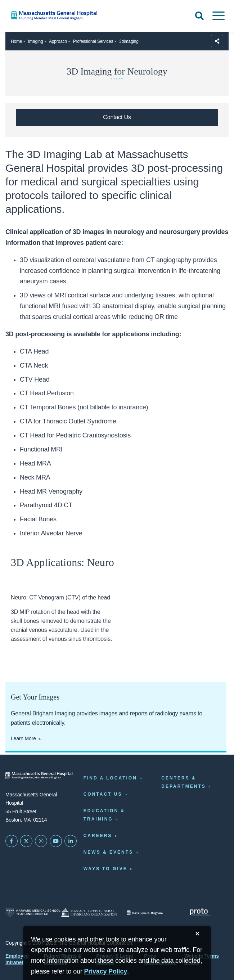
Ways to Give (105, 869)
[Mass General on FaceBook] (12, 841)
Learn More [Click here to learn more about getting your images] (23, 738)
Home (16, 41)
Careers (98, 836)
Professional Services (93, 41)
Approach (58, 41)
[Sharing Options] (217, 41)
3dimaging (129, 41)
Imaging (35, 41)
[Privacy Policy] (105, 972)
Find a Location (110, 778)
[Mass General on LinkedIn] (71, 841)
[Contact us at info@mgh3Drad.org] (117, 117)
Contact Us (103, 794)
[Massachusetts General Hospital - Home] (39, 775)
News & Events (108, 852)
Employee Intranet (17, 959)
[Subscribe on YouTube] (56, 841)
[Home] (49, 15)
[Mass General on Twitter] (26, 841)
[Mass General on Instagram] (41, 841)
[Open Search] (199, 16)
